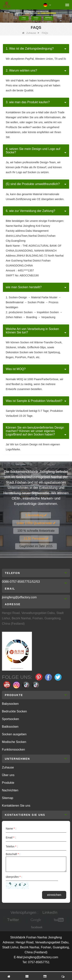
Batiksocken (10, 727)
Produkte (8, 783)
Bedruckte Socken (14, 711)
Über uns (8, 775)
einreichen (54, 895)
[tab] (36, 49)
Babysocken (10, 704)
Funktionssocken (13, 749)
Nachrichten (10, 790)
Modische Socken (14, 742)
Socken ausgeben (14, 734)
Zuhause (29, 33)
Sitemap (8, 798)
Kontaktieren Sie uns (16, 806)
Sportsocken (10, 719)
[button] (36, 49)
